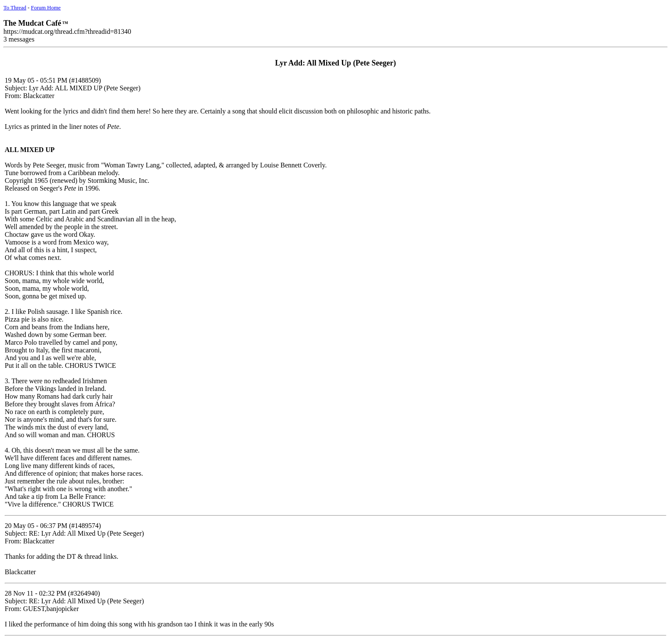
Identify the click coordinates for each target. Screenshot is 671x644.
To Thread (15, 7)
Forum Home (46, 7)
